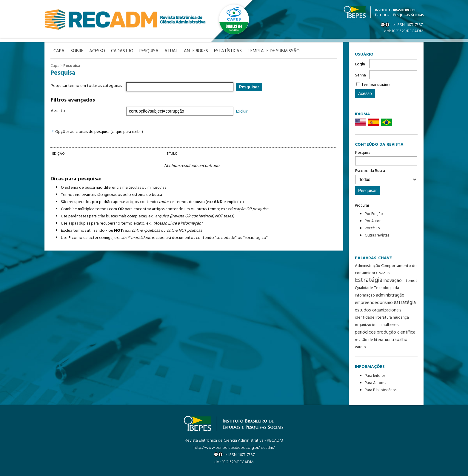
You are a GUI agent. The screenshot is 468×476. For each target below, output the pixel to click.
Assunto (58, 111)
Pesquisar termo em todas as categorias (86, 86)
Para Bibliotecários (381, 390)
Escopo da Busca (386, 176)
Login (360, 64)
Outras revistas (377, 235)
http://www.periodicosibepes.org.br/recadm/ (234, 448)
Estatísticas (228, 51)
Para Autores (375, 383)
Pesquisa (386, 157)
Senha (361, 75)
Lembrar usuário (376, 85)
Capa (55, 66)
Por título (372, 228)
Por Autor (373, 221)
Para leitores (375, 376)
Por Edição (374, 214)
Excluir (242, 112)
